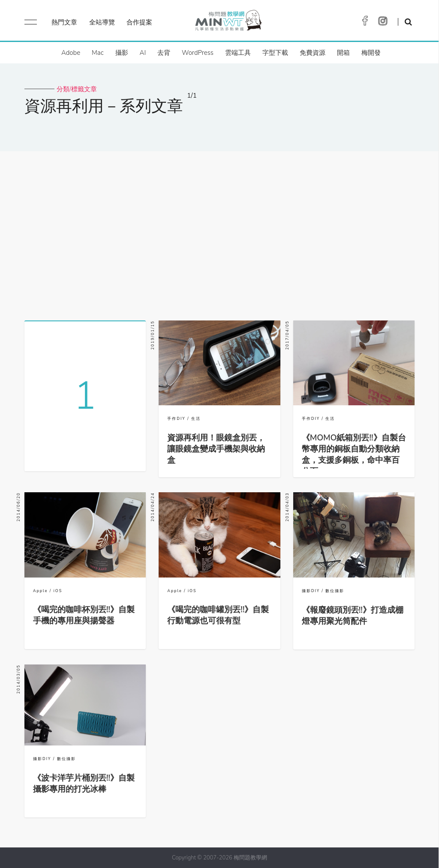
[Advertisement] (219, 233)
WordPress (198, 53)
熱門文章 (64, 22)
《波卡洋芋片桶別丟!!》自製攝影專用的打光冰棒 (84, 784)
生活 (196, 419)
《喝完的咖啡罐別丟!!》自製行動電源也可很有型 (218, 615)
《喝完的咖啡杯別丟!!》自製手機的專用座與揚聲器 (84, 615)
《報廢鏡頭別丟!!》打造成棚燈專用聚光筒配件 (353, 616)
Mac (98, 53)
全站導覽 (102, 22)
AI (143, 53)
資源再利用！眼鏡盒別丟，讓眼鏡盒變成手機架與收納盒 (216, 449)
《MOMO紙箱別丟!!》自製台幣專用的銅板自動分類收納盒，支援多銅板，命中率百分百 (354, 455)
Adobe (71, 53)
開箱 (343, 53)
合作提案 (139, 22)
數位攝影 (335, 591)
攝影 (122, 53)
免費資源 (313, 53)
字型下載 (275, 53)
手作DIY (176, 419)
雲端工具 (238, 53)
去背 (164, 53)
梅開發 (371, 53)
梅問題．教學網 (228, 22)
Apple (40, 591)
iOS (58, 591)
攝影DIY (311, 591)
